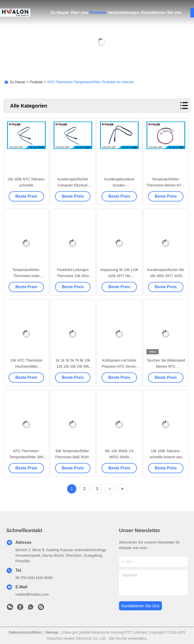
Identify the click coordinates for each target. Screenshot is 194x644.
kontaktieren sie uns (140, 606)
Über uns (79, 13)
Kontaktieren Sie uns (161, 13)
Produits (98, 13)
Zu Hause (60, 13)
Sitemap (52, 632)
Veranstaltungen (124, 13)
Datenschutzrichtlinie (25, 632)
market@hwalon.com (32, 594)
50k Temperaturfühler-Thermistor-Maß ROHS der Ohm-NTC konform (73, 457)
